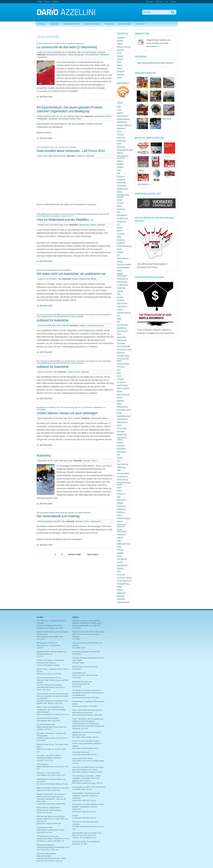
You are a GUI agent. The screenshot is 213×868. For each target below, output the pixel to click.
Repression (121, 506)
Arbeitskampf (122, 122)
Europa (120, 228)
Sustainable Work (79, 673)
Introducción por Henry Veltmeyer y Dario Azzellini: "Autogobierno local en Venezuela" (88, 807)
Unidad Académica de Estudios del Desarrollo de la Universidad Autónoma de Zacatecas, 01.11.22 (88, 726)
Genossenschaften (89, 52)
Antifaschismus (123, 116)
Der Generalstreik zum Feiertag (58, 516)
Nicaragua (87, 461)
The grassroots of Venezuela (48, 836)
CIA (118, 173)
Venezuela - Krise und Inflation (48, 773)
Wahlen (120, 590)
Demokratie (53, 119)
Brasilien (120, 164)
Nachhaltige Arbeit (124, 416)
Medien (120, 391)
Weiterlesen (46, 97)
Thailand (120, 553)
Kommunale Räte (92, 55)
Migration (121, 401)
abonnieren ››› (153, 46)
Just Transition (122, 325)
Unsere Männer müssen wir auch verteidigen (67, 413)
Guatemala (121, 288)
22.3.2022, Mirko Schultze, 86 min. (86, 737)
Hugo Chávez (122, 303)
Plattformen (121, 467)
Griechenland (64, 119)
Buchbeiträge (71, 24)
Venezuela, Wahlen (124, 578)
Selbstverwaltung (124, 518)
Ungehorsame (122, 565)
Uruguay (120, 568)
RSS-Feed (159, 2)
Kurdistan (121, 379)
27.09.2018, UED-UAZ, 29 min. (84, 812)
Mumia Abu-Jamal (124, 410)
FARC (119, 237)
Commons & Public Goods (82, 758)
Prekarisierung (122, 480)
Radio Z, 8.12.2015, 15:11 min (48, 790)
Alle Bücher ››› (144, 184)
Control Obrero (42, 764)
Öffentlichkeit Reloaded (46, 845)
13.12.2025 (77, 628)
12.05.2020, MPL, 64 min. (82, 789)
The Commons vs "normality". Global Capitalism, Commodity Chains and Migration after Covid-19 (86, 778)
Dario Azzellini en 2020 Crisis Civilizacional (89, 787)
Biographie (125, 24)
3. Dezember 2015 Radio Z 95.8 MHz (51, 804)
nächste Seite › (75, 554)
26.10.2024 (77, 654)
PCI (118, 455)
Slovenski (121, 75)
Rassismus (121, 494)
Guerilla (120, 291)
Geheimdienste (123, 258)
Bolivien (120, 161)
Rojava (120, 515)
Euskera (120, 56)
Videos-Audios (92, 24)
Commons (121, 176)
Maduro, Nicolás (123, 388)
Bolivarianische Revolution (57, 55)
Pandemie (121, 446)
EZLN (66, 225)
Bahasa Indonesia (124, 47)
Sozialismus (42, 57)
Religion (120, 503)
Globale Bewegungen (122, 275)
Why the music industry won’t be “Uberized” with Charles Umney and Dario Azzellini (53, 680)
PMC (119, 470)
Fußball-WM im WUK (45, 828)
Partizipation (104, 55)
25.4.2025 (76, 639)
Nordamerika (122, 435)
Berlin (119, 144)
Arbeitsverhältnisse (124, 125)
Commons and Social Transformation (87, 652)
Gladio (119, 271)
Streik (87, 521)
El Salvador (121, 209)
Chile (119, 170)
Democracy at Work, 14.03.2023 (49, 674)
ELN (119, 212)
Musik (119, 413)
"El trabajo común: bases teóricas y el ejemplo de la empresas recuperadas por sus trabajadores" (88, 693)
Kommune (121, 353)
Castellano (121, 38)
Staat (119, 541)
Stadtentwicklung (123, 544)
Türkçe (120, 78)
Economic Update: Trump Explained (86, 842)
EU (118, 224)
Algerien (120, 113)
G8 (118, 255)
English (40, 2)
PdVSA (120, 458)
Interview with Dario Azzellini (48, 718)
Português (121, 71)
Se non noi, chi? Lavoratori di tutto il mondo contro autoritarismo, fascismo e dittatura (87, 743)
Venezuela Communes (81, 752)
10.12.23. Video (78, 663)
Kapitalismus (122, 328)
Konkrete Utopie (123, 356)
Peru (119, 461)
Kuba (119, 373)
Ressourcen (122, 509)
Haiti (119, 294)
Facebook (121, 234)
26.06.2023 (77, 686)
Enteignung (121, 221)
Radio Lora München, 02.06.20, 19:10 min (53, 714)
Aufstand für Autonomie (53, 320)
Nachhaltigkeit (122, 419)
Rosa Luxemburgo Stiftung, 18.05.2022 (87, 715)
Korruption (121, 367)
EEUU (119, 206)
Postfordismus (122, 477)
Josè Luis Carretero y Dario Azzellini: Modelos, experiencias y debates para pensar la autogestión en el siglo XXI (87, 623)
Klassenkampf (99, 116)
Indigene (82, 325)
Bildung (120, 153)
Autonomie (42, 55)
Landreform (121, 382)
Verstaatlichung (123, 584)
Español (55, 2)
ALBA (119, 110)
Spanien (73, 119)
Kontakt (173, 2)
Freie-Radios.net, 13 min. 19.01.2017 (51, 775)
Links (167, 2)
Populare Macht (123, 473)
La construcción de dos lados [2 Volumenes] (67, 47)
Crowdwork (121, 180)
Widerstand (121, 593)
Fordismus (121, 240)
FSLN (70, 461)
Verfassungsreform (124, 581)
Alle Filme (167, 119)
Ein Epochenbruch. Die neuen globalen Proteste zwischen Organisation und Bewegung (70, 109)
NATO (119, 425)
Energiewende (122, 218)
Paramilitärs (122, 449)
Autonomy (44, 455)
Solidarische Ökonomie (122, 526)
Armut (119, 131)
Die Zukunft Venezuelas (46, 724)
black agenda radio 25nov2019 (48, 721)
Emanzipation (122, 215)
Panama (120, 443)
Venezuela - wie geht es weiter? (49, 755)
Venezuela (101, 52)
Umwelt (120, 562)
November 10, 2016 (80, 844)
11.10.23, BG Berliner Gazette (48, 665)
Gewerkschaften (123, 268)
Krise (79, 119)
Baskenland (121, 141)
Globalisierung (122, 279)
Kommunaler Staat (124, 350)
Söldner (120, 521)
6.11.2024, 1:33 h (79, 648)
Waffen (120, 587)
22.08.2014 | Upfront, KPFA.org (49, 824)
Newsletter (150, 2)
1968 (119, 107)
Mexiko (93, 225)
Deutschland (122, 186)
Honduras (121, 300)
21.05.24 (40, 648)
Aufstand (65, 325)
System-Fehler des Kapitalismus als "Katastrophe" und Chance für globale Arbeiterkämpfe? (51, 709)
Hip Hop (120, 297)
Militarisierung (122, 407)
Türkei (119, 556)
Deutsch (47, 2)
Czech (119, 53)
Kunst (119, 376)
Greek (119, 62)
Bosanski (120, 50)
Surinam (120, 550)
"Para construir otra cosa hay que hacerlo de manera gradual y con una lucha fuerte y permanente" (53, 696)
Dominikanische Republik (123, 196)
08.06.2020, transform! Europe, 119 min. (88, 783)
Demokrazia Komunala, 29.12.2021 (86, 698)
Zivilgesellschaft (123, 602)
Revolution (121, 512)
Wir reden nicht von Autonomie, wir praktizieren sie (71, 274)
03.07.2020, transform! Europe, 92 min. (87, 772)
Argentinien (121, 128)
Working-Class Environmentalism (85, 667)
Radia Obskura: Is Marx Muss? (49, 808)
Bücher (55, 24)
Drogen (120, 200)
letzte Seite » (93, 554)
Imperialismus (122, 306)
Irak (118, 316)
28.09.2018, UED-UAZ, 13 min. (84, 800)
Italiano (120, 65)
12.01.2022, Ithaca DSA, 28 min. (85, 755)
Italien (119, 319)
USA (82, 116)
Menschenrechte (123, 395)
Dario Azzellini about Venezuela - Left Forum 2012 (71, 151)
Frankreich (121, 243)
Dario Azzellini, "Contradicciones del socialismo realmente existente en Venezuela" (86, 796)
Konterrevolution (123, 364)
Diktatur (120, 192)
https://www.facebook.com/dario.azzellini (155, 63)
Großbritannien (123, 285)
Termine (109, 24)
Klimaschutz (122, 337)
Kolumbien (121, 343)
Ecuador (120, 203)
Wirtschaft (90, 156)
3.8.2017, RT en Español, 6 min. (85, 838)
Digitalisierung (122, 189)
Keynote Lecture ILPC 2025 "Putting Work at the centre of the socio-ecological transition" (88, 634)
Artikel (42, 24)
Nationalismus (122, 422)
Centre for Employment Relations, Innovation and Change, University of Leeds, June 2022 (51, 687)
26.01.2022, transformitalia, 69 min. (86, 748)
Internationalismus (124, 313)
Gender (120, 261)
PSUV (119, 488)
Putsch (120, 491)
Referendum (122, 500)
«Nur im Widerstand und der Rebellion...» (65, 220)
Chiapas (75, 279)
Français (120, 59)
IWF (119, 322)
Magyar (120, 68)
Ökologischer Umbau (122, 439)
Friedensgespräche (124, 246)
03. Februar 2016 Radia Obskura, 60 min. (53, 784)
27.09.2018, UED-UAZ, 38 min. (84, 818)
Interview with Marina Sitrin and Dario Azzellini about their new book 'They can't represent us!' (52, 819)
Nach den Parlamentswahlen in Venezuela (53, 788)
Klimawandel (122, 340)
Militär (119, 404)
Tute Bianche (122, 559)
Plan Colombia (123, 464)
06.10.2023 (77, 669)
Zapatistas (101, 225)
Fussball (120, 252)
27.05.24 (40, 656)
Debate (75, 815)
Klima (119, 334)
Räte (119, 497)
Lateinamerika (84, 225)
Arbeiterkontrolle (59, 156)
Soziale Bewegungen (76, 55)
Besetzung (121, 147)
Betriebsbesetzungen (125, 150)
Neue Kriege (122, 428)
